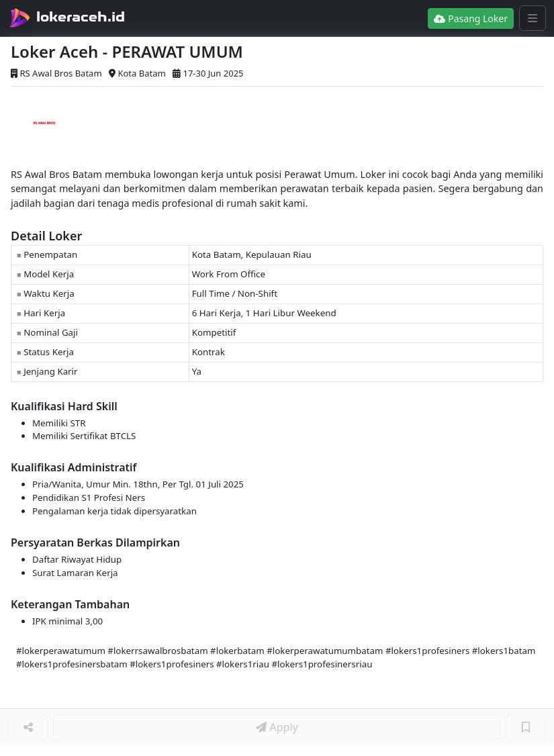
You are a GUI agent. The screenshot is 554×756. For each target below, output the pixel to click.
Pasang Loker (471, 18)
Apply (277, 727)
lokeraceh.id (81, 17)
